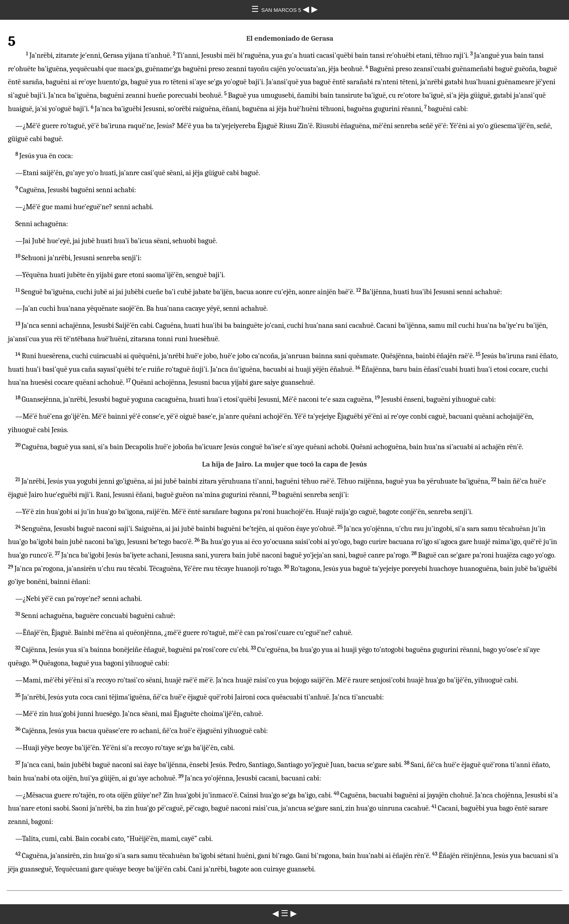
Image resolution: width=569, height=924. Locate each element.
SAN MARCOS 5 (282, 10)
